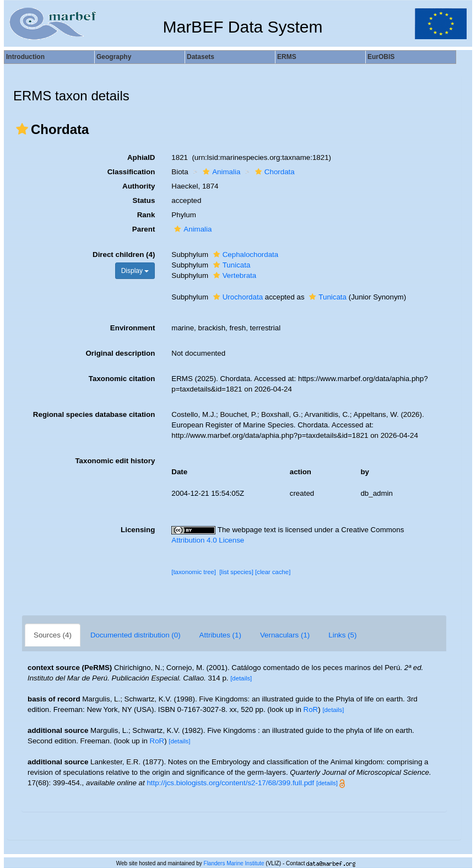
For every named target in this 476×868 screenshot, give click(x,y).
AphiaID (141, 157)
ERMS (287, 57)
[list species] (236, 572)
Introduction (25, 57)
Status (144, 200)
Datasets (201, 57)
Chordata (274, 172)
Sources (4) (53, 635)
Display (135, 271)
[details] (241, 678)
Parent (144, 229)
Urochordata (237, 297)
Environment (132, 328)
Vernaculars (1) (285, 635)
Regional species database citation (94, 414)
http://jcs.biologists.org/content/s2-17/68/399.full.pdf (230, 783)
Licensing (138, 530)
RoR (311, 709)
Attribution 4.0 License (208, 540)
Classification (131, 172)
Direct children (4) (124, 254)
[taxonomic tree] (194, 572)
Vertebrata (234, 275)
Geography (114, 57)
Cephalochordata (245, 254)
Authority (139, 186)
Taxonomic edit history (115, 461)
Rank (146, 215)
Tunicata (231, 265)
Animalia (220, 172)
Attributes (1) (220, 635)
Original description (120, 353)
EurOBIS (381, 57)
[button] (22, 129)
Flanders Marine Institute (234, 863)
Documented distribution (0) (136, 635)
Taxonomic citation (122, 379)
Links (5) (342, 635)
